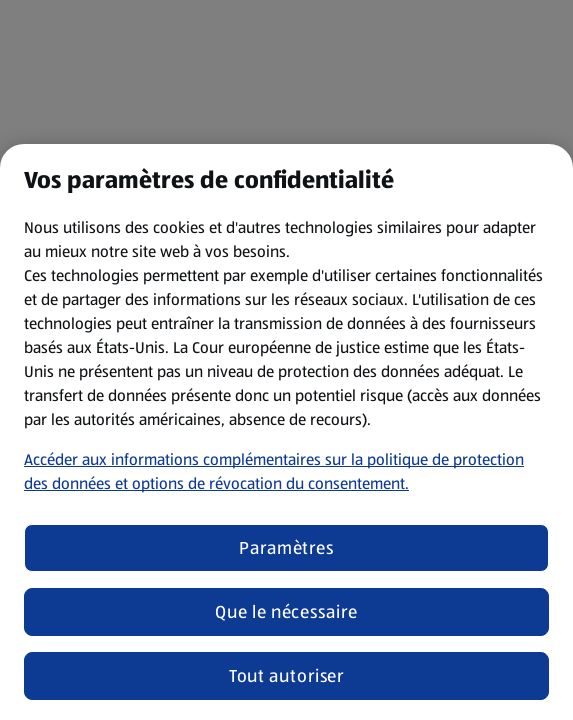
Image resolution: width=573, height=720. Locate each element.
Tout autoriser (287, 676)
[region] (286, 432)
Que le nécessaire (286, 612)
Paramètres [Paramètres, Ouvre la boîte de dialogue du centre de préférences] (286, 548)
